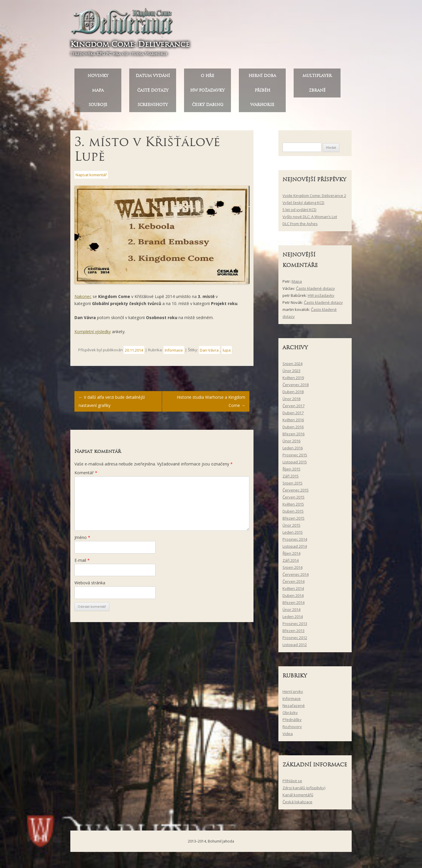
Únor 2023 (291, 373)
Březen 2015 (293, 520)
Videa (288, 736)
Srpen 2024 (292, 366)
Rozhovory (292, 729)
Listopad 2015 (295, 464)
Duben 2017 (293, 415)
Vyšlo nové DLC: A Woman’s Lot (310, 219)
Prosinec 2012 (295, 640)
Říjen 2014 (291, 555)
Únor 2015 (291, 527)
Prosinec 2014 (295, 541)
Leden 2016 (293, 450)
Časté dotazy (153, 92)
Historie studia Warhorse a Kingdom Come (211, 403)
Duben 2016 (293, 429)
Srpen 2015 (292, 485)
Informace (174, 352)
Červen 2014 (293, 583)
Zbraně (317, 92)
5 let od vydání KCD (300, 212)
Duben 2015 (293, 513)
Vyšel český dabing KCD (303, 205)
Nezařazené (294, 708)
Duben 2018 (293, 394)
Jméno (82, 540)
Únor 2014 (291, 612)
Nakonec (83, 298)
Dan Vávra (209, 352)
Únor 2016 (291, 443)
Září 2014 (291, 562)
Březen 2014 (293, 605)
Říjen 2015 (291, 471)
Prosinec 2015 (295, 457)
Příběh (262, 92)
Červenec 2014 (296, 576)
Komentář (86, 475)
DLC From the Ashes (300, 226)
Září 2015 (291, 478)
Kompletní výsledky (93, 334)
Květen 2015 (293, 506)
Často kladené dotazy (315, 290)
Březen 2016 (293, 436)
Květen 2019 (293, 380)
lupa (227, 352)
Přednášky (292, 722)
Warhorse (262, 107)
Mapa (98, 92)
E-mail (82, 562)
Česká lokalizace (297, 804)
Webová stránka (90, 585)
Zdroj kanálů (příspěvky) (304, 790)
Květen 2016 (293, 422)
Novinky (98, 78)
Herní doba (262, 78)
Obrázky (290, 715)
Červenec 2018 (296, 387)
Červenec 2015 (296, 492)
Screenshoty (153, 107)
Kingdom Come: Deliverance (132, 45)
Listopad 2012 (295, 647)
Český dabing (208, 107)
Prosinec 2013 (295, 626)
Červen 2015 (293, 499)
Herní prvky (293, 694)
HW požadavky (207, 92)
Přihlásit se (292, 783)
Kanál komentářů (298, 797)
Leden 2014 (293, 619)
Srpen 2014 (292, 569)
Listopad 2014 (295, 548)
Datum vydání (153, 78)
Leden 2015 (293, 534)
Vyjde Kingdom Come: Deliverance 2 (314, 198)
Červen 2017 (293, 408)
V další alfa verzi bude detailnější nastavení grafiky (112, 403)
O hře (207, 78)
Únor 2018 (291, 401)
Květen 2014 (293, 590)
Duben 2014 (293, 598)
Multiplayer (317, 78)
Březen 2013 (293, 633)
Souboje (98, 107)
